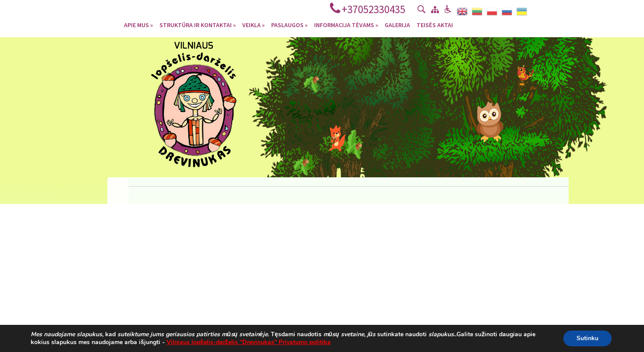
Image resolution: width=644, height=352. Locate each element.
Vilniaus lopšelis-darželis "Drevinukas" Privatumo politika (249, 342)
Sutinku (587, 338)
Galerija (397, 25)
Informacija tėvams (346, 25)
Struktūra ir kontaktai (198, 25)
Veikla (253, 25)
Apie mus (138, 25)
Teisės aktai (435, 25)
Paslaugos (289, 25)
